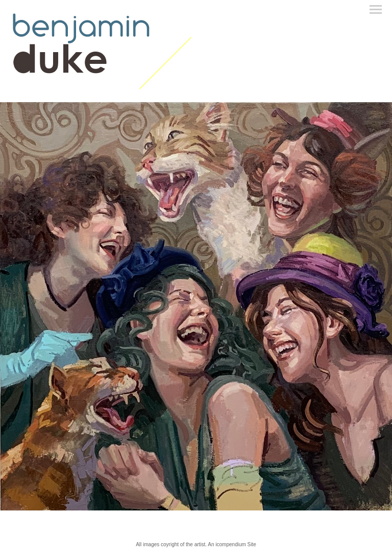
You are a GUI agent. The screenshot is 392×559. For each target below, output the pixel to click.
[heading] (102, 87)
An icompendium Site (232, 544)
